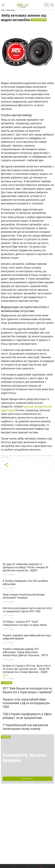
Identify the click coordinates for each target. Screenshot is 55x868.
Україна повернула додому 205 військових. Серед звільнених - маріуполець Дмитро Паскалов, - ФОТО (25, 652)
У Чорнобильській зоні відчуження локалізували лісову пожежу (25, 727)
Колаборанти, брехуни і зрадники (25, 758)
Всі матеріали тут (27, 779)
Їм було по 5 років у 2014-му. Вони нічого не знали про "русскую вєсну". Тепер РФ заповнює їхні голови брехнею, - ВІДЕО (27, 669)
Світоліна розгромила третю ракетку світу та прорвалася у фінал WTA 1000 (27, 610)
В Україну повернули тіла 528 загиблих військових (25, 582)
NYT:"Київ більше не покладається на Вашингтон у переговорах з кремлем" (27, 690)
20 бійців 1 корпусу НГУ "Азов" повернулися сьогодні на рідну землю (25, 623)
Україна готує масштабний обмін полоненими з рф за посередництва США (26, 703)
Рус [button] (47, 5)
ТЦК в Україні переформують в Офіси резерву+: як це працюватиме (27, 716)
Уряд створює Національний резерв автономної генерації (24, 596)
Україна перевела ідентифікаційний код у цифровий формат (27, 637)
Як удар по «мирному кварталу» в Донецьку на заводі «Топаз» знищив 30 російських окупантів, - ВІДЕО (26, 567)
